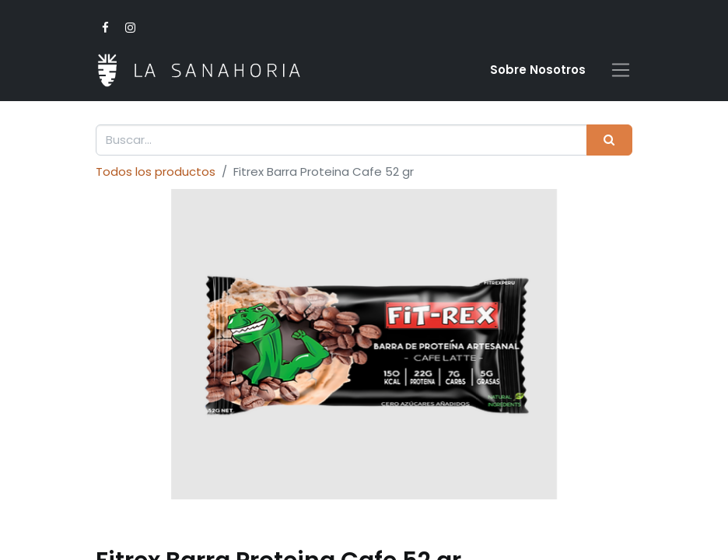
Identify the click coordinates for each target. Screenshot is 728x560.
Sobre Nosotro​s (538, 70)
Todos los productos (156, 171)
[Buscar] (609, 140)
